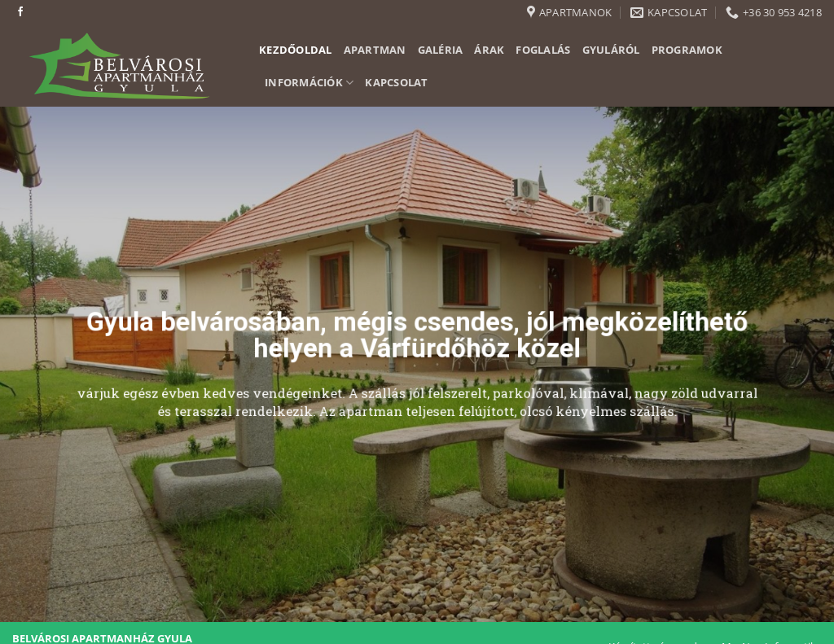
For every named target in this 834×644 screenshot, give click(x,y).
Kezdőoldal (296, 50)
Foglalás (543, 50)
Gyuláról (611, 50)
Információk (309, 83)
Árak (489, 50)
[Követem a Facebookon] (20, 12)
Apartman (375, 50)
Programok (687, 50)
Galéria (441, 50)
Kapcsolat (396, 82)
